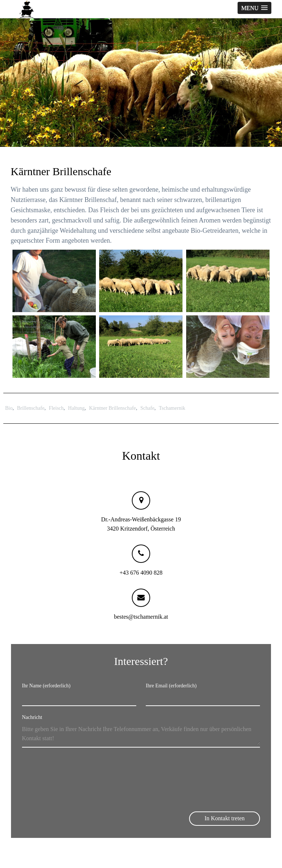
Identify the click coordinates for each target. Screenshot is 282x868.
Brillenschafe (31, 408)
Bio (9, 408)
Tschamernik (172, 408)
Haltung (76, 408)
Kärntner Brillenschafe (112, 408)
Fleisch (56, 408)
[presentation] (52, 778)
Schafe (147, 408)
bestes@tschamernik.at (141, 617)
